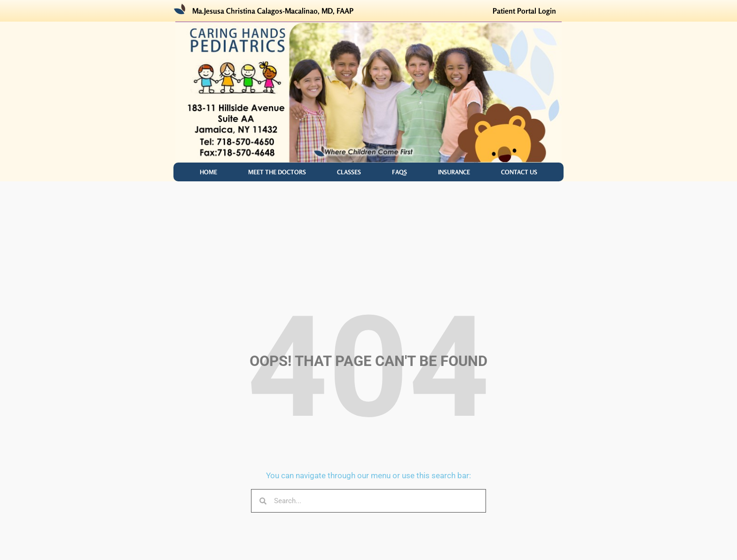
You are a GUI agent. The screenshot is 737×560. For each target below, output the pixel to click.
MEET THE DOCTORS (277, 172)
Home (208, 172)
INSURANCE (454, 172)
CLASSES (349, 172)
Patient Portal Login (524, 11)
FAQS (400, 172)
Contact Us (519, 172)
